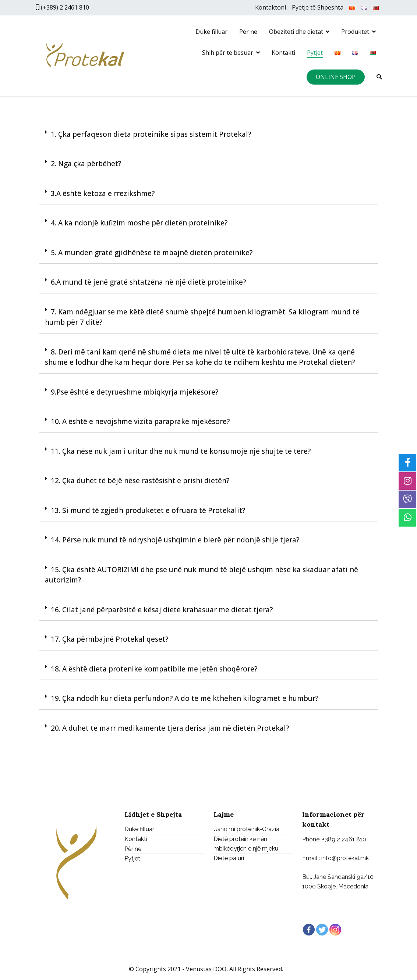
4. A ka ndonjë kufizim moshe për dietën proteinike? (139, 223)
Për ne (248, 32)
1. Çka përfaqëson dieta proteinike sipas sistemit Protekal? (151, 134)
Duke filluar (211, 32)
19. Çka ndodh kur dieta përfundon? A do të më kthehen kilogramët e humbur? (185, 698)
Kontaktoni (271, 7)
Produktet (355, 32)
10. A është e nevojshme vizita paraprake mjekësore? (140, 421)
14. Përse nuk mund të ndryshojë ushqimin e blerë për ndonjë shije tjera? (175, 540)
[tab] (209, 135)
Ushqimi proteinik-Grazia (246, 829)
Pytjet (315, 53)
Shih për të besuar (228, 53)
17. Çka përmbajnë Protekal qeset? (109, 639)
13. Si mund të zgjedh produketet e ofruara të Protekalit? (148, 510)
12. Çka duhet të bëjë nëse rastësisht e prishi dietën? (140, 481)
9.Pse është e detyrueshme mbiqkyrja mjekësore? (135, 392)
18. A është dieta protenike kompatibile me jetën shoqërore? (154, 669)
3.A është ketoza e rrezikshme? (103, 193)
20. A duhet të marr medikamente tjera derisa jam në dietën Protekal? (170, 728)
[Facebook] (309, 930)
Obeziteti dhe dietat (296, 32)
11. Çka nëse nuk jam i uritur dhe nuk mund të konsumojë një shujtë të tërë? (181, 451)
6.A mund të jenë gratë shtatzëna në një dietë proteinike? (148, 282)
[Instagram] (335, 930)
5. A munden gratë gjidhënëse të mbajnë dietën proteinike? (152, 253)
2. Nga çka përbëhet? (86, 164)
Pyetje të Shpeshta (318, 7)
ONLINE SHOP (336, 77)
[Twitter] (322, 930)
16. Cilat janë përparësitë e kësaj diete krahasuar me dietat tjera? (162, 610)
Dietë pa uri (229, 858)
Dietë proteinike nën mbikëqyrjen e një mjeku (246, 844)
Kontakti (283, 53)
